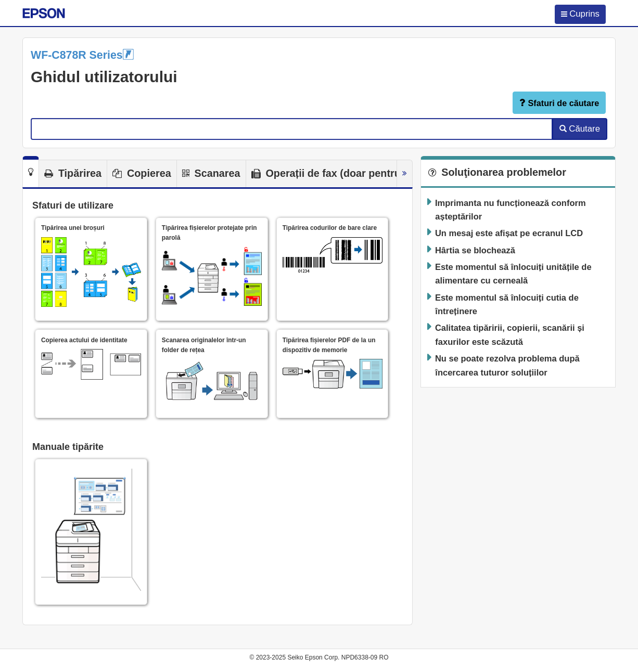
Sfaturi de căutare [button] (559, 103)
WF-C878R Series (82, 55)
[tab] (31, 172)
